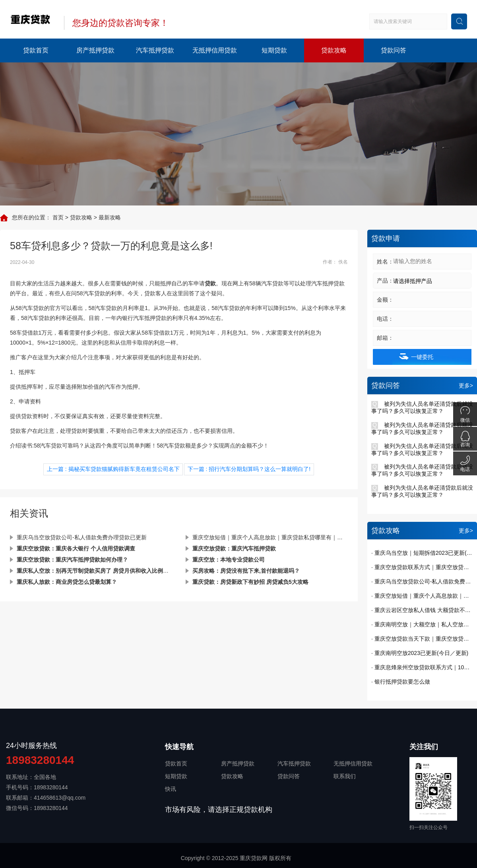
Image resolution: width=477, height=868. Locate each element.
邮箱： (385, 338)
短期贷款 (274, 50)
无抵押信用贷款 (215, 50)
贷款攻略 (334, 50)
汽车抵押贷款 (155, 50)
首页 (58, 217)
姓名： (385, 262)
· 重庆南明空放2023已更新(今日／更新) (420, 653)
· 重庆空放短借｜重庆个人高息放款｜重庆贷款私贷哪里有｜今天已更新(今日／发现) (422, 596)
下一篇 (249, 469)
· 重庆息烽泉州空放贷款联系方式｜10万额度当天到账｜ (422, 667)
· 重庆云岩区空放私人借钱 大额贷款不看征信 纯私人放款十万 (422, 610)
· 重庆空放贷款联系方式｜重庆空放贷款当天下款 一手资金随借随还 (422, 567)
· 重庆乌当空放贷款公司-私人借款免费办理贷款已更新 (422, 581)
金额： (385, 300)
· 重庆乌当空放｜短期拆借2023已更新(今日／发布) (422, 553)
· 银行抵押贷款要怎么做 (401, 682)
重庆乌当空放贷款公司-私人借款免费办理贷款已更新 (82, 537)
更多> (466, 386)
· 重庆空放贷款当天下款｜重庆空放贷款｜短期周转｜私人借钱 (422, 639)
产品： (385, 281)
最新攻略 (110, 217)
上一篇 (113, 469)
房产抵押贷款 (95, 50)
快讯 (171, 789)
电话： (385, 319)
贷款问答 (394, 50)
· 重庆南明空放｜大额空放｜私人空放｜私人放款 (422, 624)
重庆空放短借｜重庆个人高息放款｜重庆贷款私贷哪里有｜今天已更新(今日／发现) (270, 537)
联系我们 (345, 776)
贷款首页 (36, 50)
